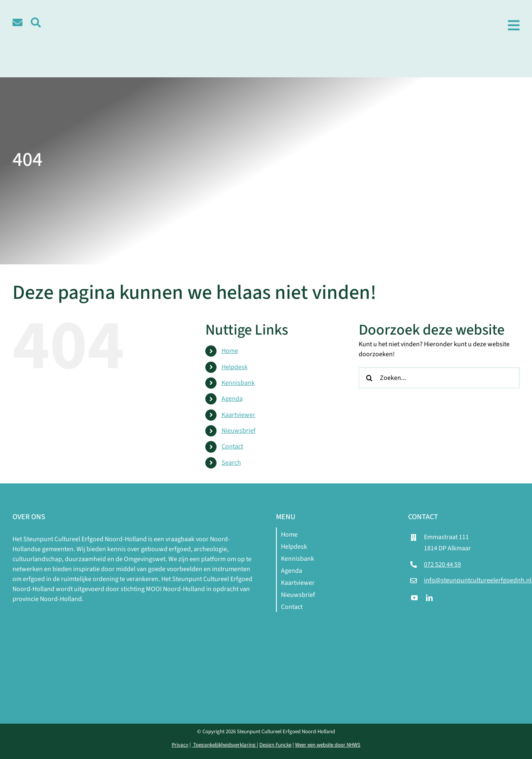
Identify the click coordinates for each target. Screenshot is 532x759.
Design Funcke (275, 745)
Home (230, 351)
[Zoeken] (369, 378)
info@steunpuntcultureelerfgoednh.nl (478, 580)
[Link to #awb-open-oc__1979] (514, 25)
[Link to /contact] (17, 22)
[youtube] (414, 598)
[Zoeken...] (439, 378)
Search (231, 463)
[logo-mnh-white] (134, 614)
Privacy (180, 745)
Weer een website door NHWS (328, 745)
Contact (232, 446)
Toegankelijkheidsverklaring (224, 745)
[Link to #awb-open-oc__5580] (36, 22)
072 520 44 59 (442, 564)
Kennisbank (238, 383)
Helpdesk (235, 367)
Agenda (232, 399)
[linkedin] (429, 598)
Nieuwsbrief (239, 431)
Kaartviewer (238, 415)
